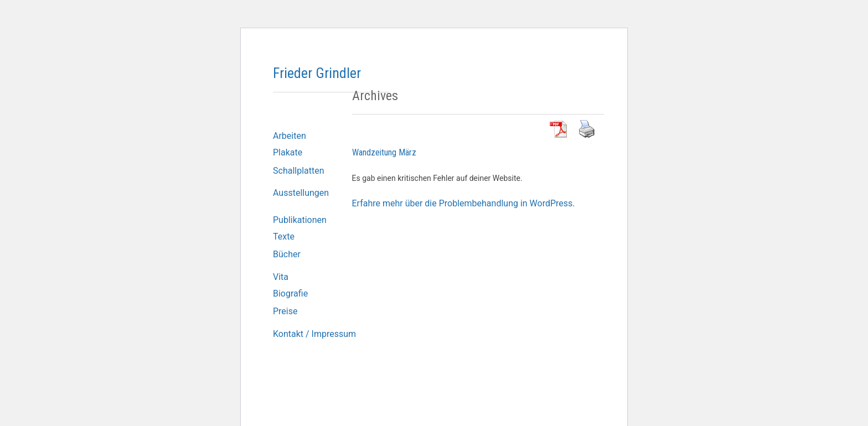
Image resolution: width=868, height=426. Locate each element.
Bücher (287, 254)
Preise (285, 311)
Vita (281, 277)
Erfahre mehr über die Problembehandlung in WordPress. (464, 203)
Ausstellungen (301, 193)
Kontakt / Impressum (314, 334)
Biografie (290, 293)
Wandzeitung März (384, 152)
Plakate (288, 152)
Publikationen (300, 220)
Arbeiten (290, 136)
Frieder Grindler (317, 73)
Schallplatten (299, 171)
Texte (284, 237)
